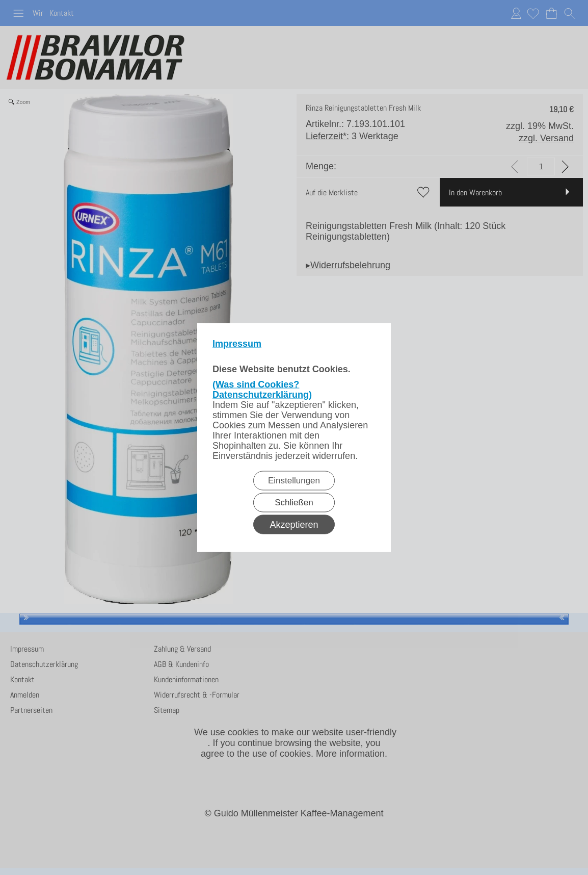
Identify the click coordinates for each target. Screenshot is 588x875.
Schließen (294, 503)
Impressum (237, 344)
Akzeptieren (294, 525)
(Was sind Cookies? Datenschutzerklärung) (262, 390)
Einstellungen (294, 481)
